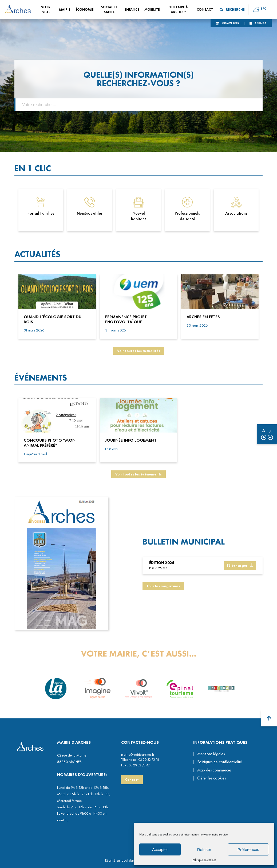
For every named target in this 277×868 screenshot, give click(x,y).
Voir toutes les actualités (139, 351)
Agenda (260, 23)
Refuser (204, 849)
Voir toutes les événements (138, 474)
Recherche (232, 9)
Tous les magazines (163, 589)
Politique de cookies (204, 860)
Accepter (160, 849)
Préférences (248, 849)
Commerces (230, 23)
